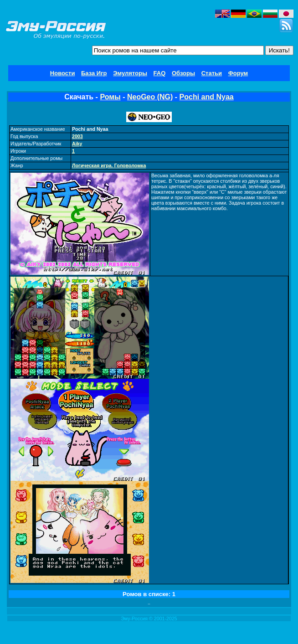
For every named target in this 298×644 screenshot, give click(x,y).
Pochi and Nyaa (207, 97)
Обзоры (183, 73)
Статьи (212, 73)
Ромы (110, 97)
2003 (77, 136)
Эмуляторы (130, 73)
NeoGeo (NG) (150, 97)
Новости (63, 73)
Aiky (77, 144)
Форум (238, 73)
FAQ (160, 73)
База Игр (94, 73)
